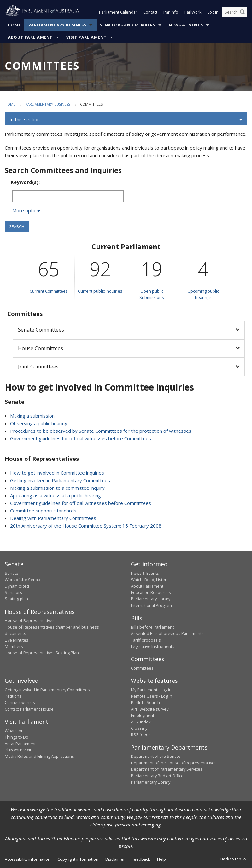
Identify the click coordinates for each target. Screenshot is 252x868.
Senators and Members (127, 25)
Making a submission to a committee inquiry (57, 488)
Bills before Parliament (152, 627)
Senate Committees (41, 330)
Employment (143, 715)
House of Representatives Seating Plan (42, 653)
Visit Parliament (86, 37)
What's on (14, 731)
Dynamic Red (17, 586)
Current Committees (49, 291)
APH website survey (150, 709)
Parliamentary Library (151, 599)
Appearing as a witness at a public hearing (56, 495)
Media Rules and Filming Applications (39, 756)
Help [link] (161, 859)
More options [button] (27, 210)
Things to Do (17, 737)
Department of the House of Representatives (174, 763)
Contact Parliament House (29, 709)
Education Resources (151, 592)
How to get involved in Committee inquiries (57, 473)
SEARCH (17, 226)
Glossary (139, 728)
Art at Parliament (20, 744)
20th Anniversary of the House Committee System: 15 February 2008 (86, 526)
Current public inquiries (100, 291)
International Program (151, 605)
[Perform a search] (243, 12)
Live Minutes (17, 640)
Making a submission (32, 416)
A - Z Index (141, 722)
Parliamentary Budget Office (157, 776)
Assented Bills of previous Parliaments (167, 633)
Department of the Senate (156, 756)
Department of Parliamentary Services (167, 769)
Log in (213, 12)
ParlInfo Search (145, 702)
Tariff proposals (146, 640)
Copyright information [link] (78, 859)
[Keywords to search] (68, 196)
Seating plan (16, 599)
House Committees (41, 348)
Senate (12, 573)
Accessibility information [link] (28, 859)
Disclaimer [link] (115, 859)
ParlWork (193, 12)
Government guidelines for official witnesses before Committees (81, 438)
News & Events (186, 25)
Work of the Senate (23, 580)
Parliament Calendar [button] (118, 12)
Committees (142, 668)
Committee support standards (43, 511)
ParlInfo (171, 12)
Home (15, 25)
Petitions (13, 696)
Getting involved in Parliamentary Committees (60, 480)
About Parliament (30, 37)
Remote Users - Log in (152, 696)
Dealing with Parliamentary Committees (53, 518)
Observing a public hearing (39, 423)
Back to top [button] (234, 859)
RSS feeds (141, 734)
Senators (13, 592)
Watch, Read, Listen (149, 580)
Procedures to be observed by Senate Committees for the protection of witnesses (101, 431)
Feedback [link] (141, 859)
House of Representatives (30, 620)
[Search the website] (235, 12)
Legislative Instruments (153, 646)
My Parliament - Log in (151, 690)
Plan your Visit (18, 750)
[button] (126, 120)
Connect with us (20, 702)
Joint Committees (38, 367)
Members (14, 646)
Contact (150, 12)
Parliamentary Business (57, 25)
